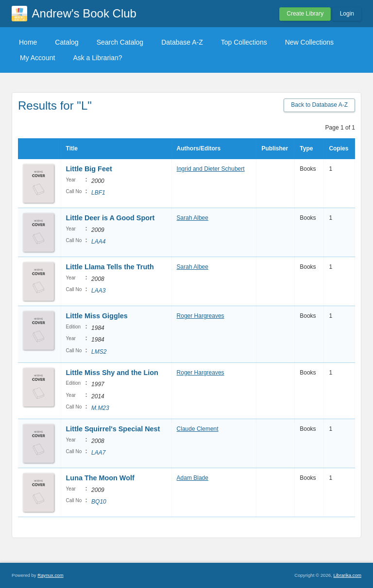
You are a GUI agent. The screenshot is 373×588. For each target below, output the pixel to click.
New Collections (309, 42)
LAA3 (98, 291)
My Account (37, 58)
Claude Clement (198, 429)
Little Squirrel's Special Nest (113, 429)
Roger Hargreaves (201, 316)
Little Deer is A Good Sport (110, 218)
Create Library (305, 14)
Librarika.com (347, 575)
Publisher (275, 148)
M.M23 (100, 408)
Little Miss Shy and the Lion (112, 373)
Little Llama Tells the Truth (110, 267)
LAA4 (98, 242)
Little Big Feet (89, 169)
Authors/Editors (199, 148)
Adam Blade (193, 478)
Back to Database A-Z (319, 105)
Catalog (67, 42)
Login (347, 14)
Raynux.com (50, 575)
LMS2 (99, 352)
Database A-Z (182, 42)
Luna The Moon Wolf (100, 478)
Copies (339, 148)
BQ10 (99, 502)
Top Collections (244, 42)
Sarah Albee (193, 218)
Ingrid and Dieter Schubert (211, 169)
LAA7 (98, 453)
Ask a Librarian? (97, 58)
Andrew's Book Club (84, 13)
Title (72, 148)
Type (306, 148)
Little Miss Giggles (97, 316)
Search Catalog (120, 42)
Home (28, 42)
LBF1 (98, 193)
